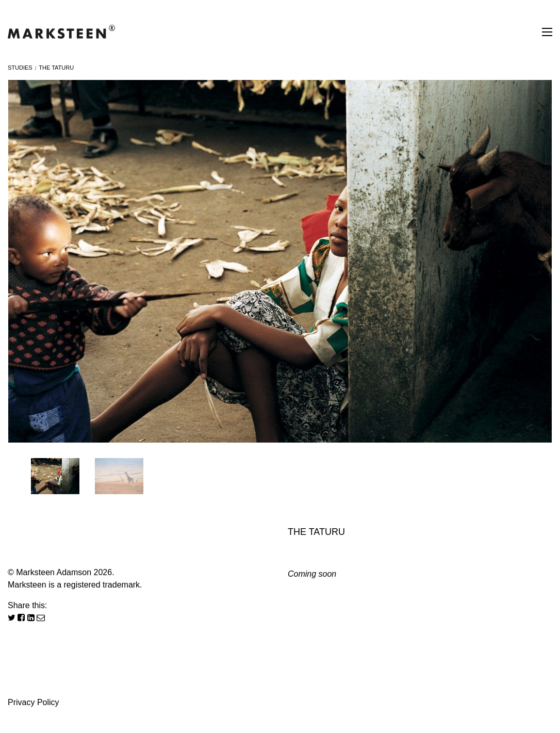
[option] (280, 261)
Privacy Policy (34, 702)
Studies (20, 68)
